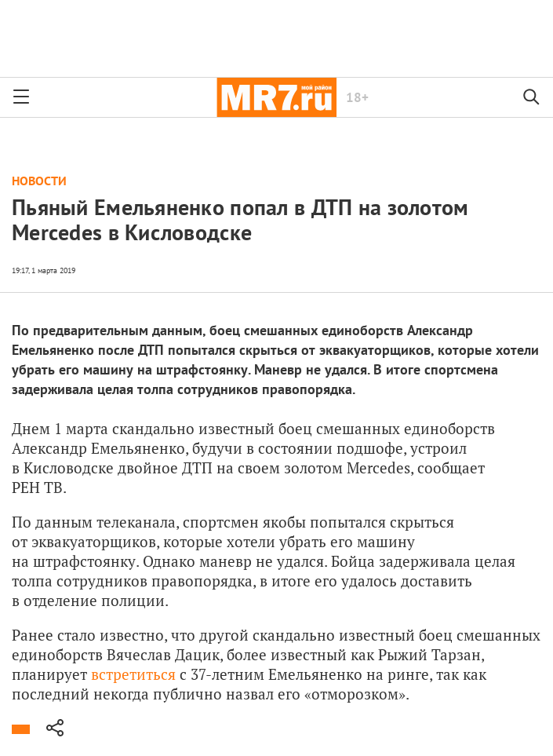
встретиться (133, 674)
